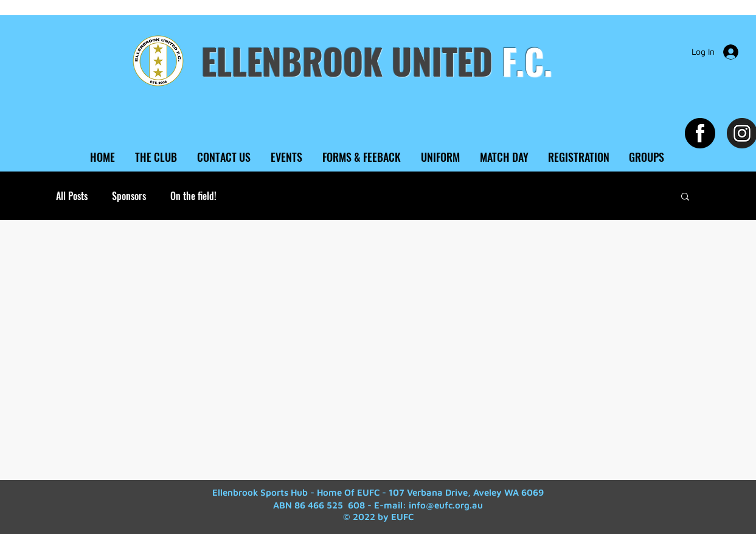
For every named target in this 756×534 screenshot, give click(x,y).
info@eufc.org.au (446, 505)
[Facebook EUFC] (700, 133)
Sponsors (129, 196)
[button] (685, 197)
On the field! (193, 196)
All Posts (72, 196)
